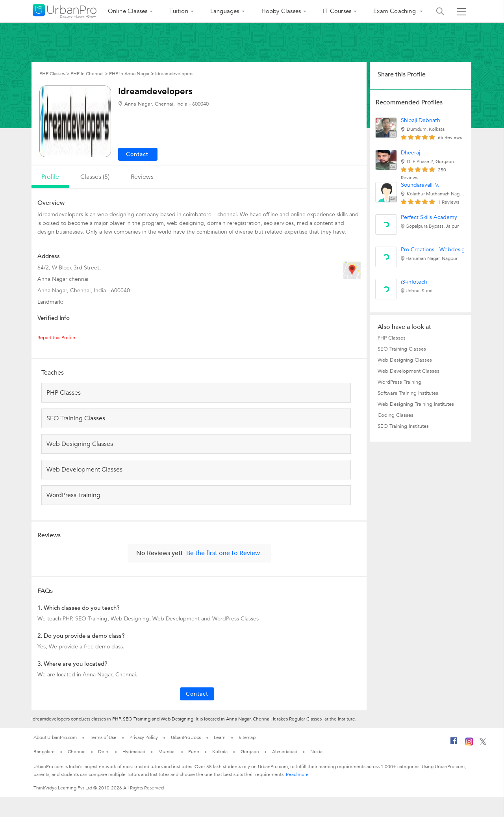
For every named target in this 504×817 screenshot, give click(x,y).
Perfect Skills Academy (429, 217)
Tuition (179, 11)
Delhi (104, 752)
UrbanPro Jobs (186, 737)
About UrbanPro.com (55, 737)
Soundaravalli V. (420, 185)
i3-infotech (414, 282)
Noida (317, 752)
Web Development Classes (409, 371)
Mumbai (167, 752)
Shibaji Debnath (421, 120)
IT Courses (337, 11)
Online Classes (128, 11)
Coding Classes (396, 415)
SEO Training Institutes (403, 426)
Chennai (76, 752)
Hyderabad (134, 752)
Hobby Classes (281, 11)
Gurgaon (250, 752)
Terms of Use (103, 737)
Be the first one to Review (223, 553)
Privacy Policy (144, 737)
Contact (197, 694)
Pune (194, 752)
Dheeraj (410, 153)
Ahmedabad (285, 752)
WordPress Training (399, 382)
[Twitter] (483, 743)
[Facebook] (454, 744)
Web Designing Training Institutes (416, 404)
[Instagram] (469, 744)
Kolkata (220, 752)
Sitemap (247, 737)
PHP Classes (392, 338)
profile (50, 177)
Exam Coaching (395, 11)
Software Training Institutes (408, 393)
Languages (225, 11)
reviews (142, 177)
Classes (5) (95, 177)
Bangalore (44, 752)
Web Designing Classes (405, 360)
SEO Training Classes (402, 349)
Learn (220, 737)
